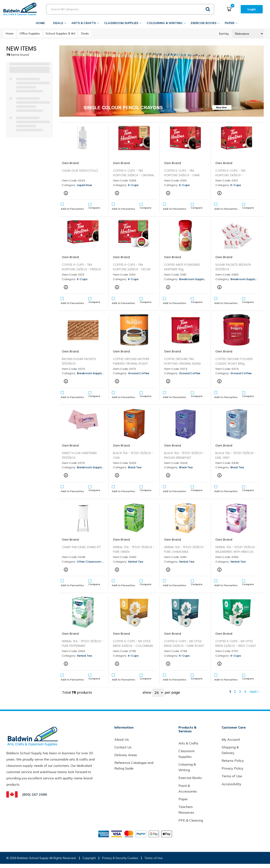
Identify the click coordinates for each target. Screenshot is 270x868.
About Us (122, 739)
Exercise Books (204, 23)
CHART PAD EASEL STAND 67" (81, 547)
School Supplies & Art (60, 33)
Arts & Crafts (84, 23)
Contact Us (123, 747)
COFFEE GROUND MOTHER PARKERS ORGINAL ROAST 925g (131, 364)
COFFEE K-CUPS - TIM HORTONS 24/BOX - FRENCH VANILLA (81, 269)
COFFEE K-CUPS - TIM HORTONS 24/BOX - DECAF (132, 267)
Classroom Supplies (121, 23)
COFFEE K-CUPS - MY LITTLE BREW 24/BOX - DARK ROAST (184, 643)
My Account (231, 739)
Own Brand (70, 163)
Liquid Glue (84, 185)
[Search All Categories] (130, 9)
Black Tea (135, 467)
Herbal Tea (136, 562)
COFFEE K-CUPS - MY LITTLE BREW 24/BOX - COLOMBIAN (133, 643)
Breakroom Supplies (193, 279)
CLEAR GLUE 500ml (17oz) (80, 171)
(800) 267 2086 (35, 794)
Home (40, 23)
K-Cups (133, 185)
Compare (94, 206)
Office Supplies (30, 33)
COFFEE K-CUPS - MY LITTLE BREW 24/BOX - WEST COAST (236, 643)
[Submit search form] (208, 9)
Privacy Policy (233, 768)
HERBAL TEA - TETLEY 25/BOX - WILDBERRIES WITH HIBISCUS (236, 549)
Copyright (89, 858)
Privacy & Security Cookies (120, 858)
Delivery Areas (126, 755)
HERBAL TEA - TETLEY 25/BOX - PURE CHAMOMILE (185, 549)
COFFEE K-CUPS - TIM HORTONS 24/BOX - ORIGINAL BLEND (134, 175)
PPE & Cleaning (191, 820)
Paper (230, 23)
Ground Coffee (139, 373)
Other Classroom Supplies (95, 562)
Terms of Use (232, 776)
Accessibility (231, 784)
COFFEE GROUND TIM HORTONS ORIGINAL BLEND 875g (182, 364)
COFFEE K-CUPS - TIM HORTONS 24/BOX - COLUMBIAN (230, 175)
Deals (58, 23)
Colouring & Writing (165, 23)
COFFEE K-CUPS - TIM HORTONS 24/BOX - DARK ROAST (182, 175)
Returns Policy (233, 761)
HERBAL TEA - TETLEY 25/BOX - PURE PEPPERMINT (83, 643)
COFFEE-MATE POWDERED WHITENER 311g (182, 267)
